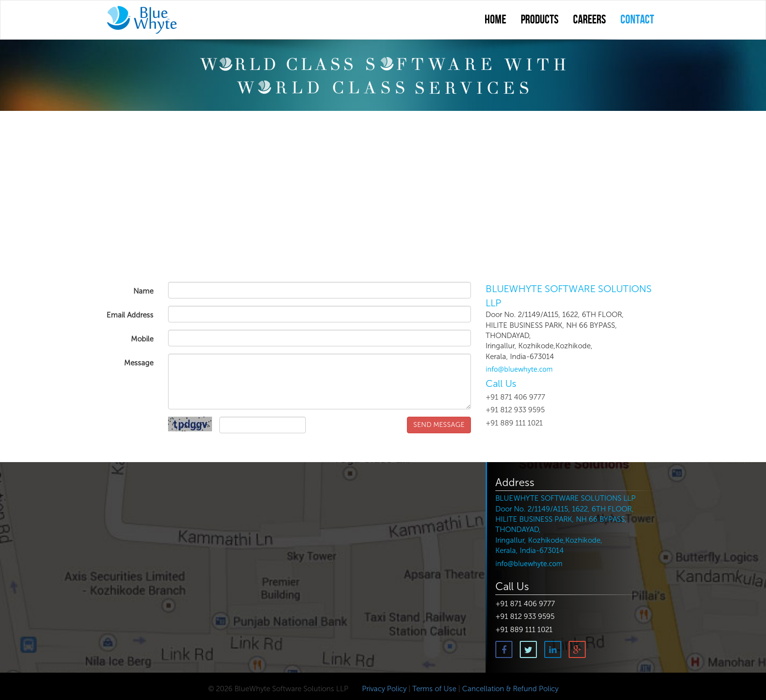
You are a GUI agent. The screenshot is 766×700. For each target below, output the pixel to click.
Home (495, 20)
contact (637, 20)
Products (540, 20)
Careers (589, 20)
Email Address (130, 315)
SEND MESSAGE (439, 425)
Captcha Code (123, 428)
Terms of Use (434, 689)
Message (139, 363)
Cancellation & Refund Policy (510, 689)
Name (143, 291)
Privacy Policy (383, 689)
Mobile (142, 339)
